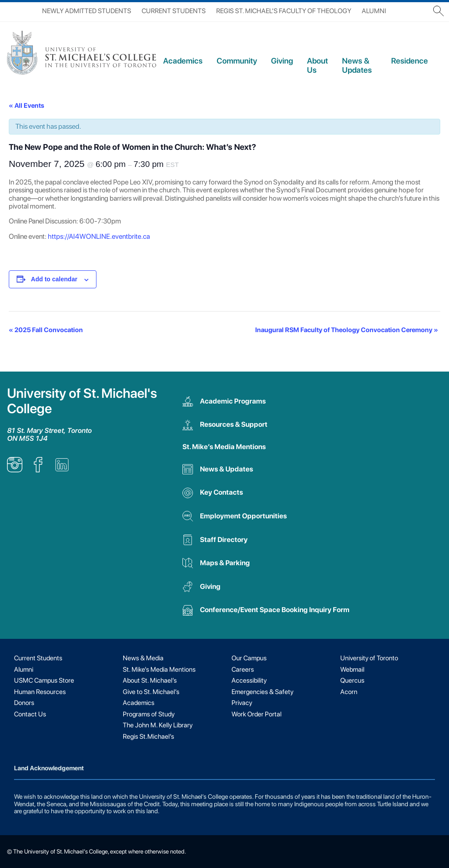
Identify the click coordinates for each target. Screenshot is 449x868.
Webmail (352, 670)
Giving (282, 61)
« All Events (27, 106)
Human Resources (40, 692)
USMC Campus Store (44, 680)
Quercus (352, 680)
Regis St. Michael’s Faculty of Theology (284, 11)
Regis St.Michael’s (148, 737)
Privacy (242, 703)
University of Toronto (369, 658)
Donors (24, 703)
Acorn (349, 692)
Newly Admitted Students (87, 11)
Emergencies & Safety (262, 692)
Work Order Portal (257, 714)
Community (237, 61)
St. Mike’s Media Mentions (224, 447)
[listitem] (15, 470)
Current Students (174, 11)
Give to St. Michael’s (151, 692)
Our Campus (249, 658)
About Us (317, 65)
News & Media (143, 658)
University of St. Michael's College (82, 401)
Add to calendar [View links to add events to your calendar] (54, 279)
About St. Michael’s (150, 680)
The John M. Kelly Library (158, 725)
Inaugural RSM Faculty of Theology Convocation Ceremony (347, 330)
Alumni (374, 11)
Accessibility (249, 680)
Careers (243, 670)
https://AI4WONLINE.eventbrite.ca (99, 236)
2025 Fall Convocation (46, 330)
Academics (183, 61)
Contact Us (30, 714)
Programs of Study (149, 714)
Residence (410, 61)
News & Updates (357, 65)
